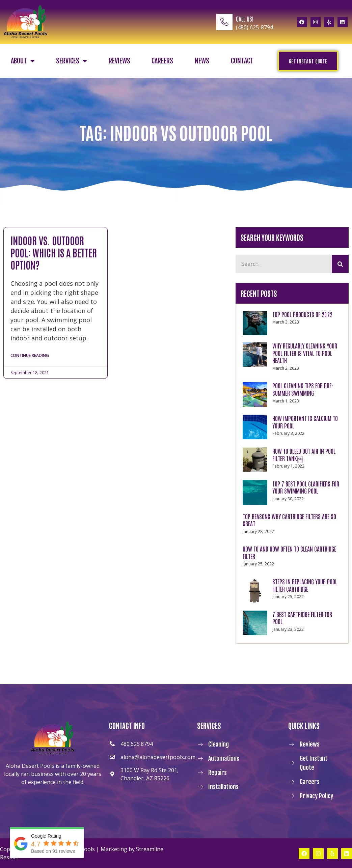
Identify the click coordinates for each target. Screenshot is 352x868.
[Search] (340, 264)
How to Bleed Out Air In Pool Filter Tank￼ (304, 454)
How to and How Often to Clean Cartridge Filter (289, 552)
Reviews (119, 61)
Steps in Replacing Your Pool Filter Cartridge (305, 585)
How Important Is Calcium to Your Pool (305, 422)
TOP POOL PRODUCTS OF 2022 (302, 314)
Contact (242, 61)
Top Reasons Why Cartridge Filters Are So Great (289, 520)
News (202, 61)
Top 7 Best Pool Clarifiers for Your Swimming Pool (306, 487)
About (23, 61)
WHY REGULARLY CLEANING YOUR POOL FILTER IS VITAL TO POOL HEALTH (305, 353)
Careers (162, 61)
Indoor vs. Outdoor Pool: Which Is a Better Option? (54, 252)
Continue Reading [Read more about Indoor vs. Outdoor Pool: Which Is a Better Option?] (30, 356)
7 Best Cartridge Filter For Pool (302, 618)
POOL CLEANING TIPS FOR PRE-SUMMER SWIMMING (303, 389)
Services (72, 61)
